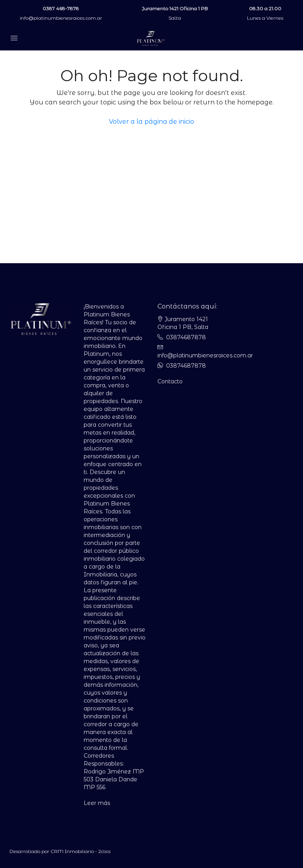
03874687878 (186, 337)
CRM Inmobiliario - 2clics (80, 851)
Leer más (97, 803)
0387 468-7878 (61, 8)
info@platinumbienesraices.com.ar (61, 18)
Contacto (170, 381)
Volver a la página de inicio (151, 122)
